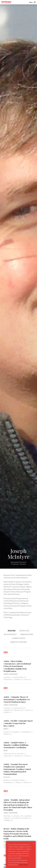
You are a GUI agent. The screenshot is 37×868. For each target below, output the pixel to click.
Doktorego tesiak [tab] (24, 631)
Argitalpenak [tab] (12, 631)
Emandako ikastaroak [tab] (27, 634)
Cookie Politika (23, 865)
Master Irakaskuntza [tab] (10, 634)
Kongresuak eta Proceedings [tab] (19, 642)
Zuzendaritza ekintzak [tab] (19, 638)
